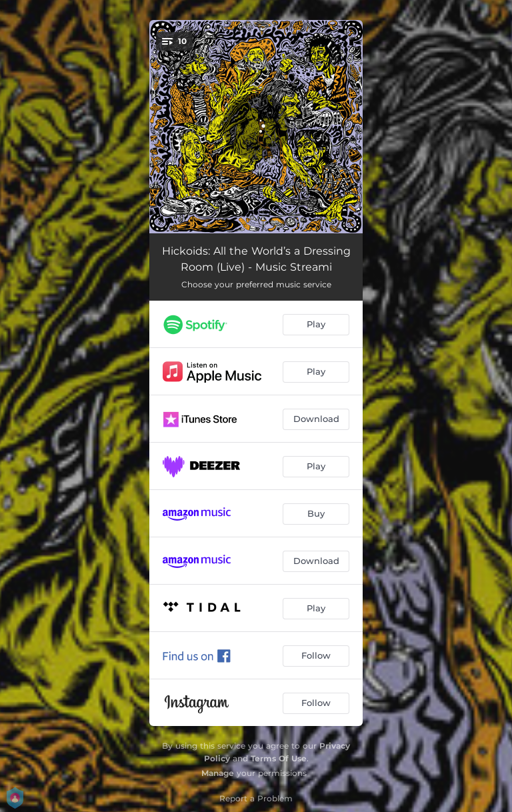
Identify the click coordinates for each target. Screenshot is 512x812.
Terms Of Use (279, 758)
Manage (218, 773)
